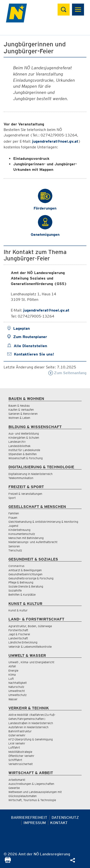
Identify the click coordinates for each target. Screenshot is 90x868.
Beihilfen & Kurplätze (22, 595)
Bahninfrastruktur (20, 731)
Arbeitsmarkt (17, 780)
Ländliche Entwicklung (23, 642)
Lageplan (21, 328)
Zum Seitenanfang (67, 373)
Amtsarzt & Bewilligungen (25, 570)
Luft (11, 679)
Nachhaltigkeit (18, 683)
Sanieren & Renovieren (23, 414)
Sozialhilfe (15, 590)
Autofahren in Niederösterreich (28, 727)
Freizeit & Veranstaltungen (25, 494)
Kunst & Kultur (18, 610)
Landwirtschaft (18, 638)
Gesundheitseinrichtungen (25, 574)
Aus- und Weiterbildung (24, 434)
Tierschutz (15, 550)
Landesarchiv (17, 442)
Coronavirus (16, 566)
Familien (14, 513)
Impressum (35, 823)
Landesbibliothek (19, 446)
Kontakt (59, 823)
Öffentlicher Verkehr (21, 756)
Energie (13, 671)
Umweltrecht (17, 691)
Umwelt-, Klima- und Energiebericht (31, 662)
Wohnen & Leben (19, 418)
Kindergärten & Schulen (24, 438)
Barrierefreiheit (29, 817)
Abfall (12, 666)
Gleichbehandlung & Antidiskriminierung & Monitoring (43, 522)
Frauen (13, 518)
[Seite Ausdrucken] (8, 861)
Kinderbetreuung (19, 530)
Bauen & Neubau (19, 406)
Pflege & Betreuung (21, 582)
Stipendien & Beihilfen (23, 454)
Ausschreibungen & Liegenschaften (31, 784)
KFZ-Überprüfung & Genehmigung (31, 739)
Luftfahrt (14, 747)
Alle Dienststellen (30, 346)
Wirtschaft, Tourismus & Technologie (32, 800)
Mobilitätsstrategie (20, 752)
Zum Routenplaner (30, 337)
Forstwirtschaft (18, 630)
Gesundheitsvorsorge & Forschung (31, 578)
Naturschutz (16, 687)
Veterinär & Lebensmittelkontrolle (30, 647)
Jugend (13, 526)
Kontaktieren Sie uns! (34, 354)
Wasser (13, 699)
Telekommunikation (21, 478)
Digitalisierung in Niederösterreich (30, 474)
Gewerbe (14, 788)
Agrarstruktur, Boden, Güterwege (30, 626)
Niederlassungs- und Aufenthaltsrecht (33, 542)
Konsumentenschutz (22, 534)
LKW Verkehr (17, 743)
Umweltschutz (18, 695)
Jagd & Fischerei (19, 634)
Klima (12, 675)
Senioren (14, 546)
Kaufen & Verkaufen (21, 410)
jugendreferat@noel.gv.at (55, 141)
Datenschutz (65, 817)
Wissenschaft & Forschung (26, 458)
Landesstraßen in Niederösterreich (31, 723)
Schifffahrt (15, 760)
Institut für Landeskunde (24, 450)
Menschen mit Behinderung (26, 538)
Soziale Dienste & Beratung (26, 586)
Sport (12, 498)
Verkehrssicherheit (21, 764)
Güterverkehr (17, 735)
